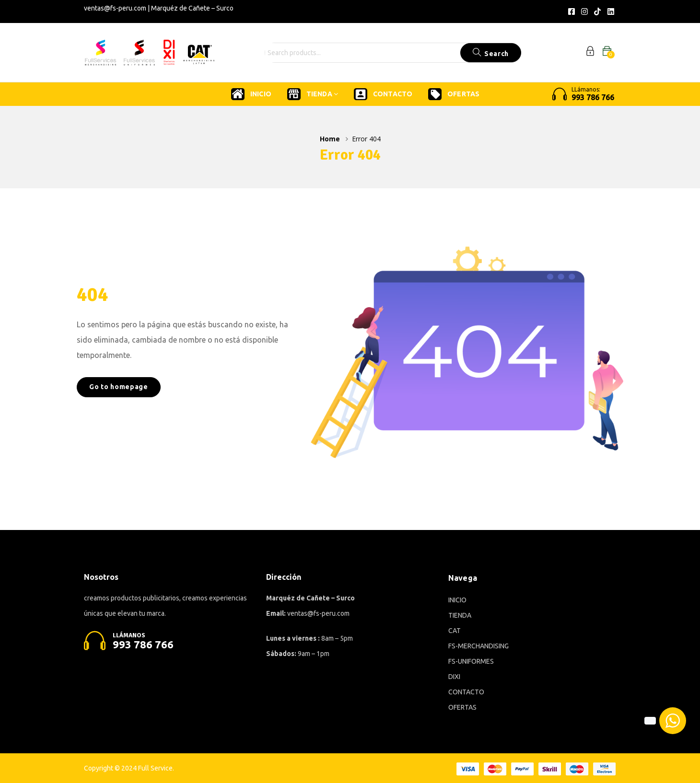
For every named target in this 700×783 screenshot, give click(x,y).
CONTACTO (383, 94)
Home (330, 139)
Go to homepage (119, 387)
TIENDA (313, 94)
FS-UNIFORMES (471, 661)
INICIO (251, 94)
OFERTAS (454, 94)
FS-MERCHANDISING (478, 646)
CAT (455, 631)
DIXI (454, 677)
